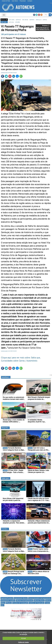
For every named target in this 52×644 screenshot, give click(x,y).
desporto (32, 20)
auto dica (11, 22)
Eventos (5, 529)
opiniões (18, 22)
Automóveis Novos (21, 598)
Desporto (5, 428)
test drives (25, 20)
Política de (23, 642)
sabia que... (4, 22)
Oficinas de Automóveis (24, 600)
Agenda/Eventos (7, 598)
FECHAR (23, 638)
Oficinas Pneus (39, 600)
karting (45, 20)
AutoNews (6, 377)
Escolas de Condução (20, 603)
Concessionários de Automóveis (40, 598)
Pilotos (9, 603)
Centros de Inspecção (36, 603)
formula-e (39, 20)
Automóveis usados (8, 600)
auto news (12, 20)
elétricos (18, 20)
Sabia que (6, 478)
